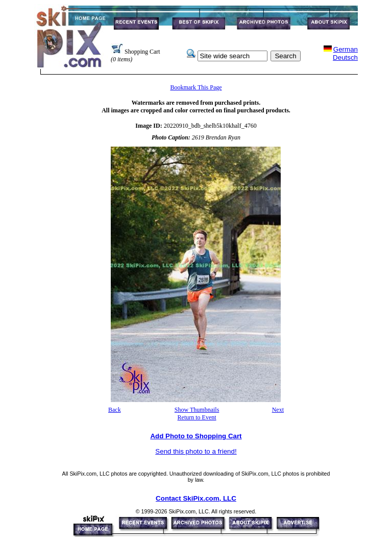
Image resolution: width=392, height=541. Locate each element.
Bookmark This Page (196, 87)
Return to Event (197, 417)
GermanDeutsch (345, 53)
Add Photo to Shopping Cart (196, 436)
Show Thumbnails (197, 410)
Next (278, 410)
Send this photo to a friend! (196, 451)
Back (115, 410)
